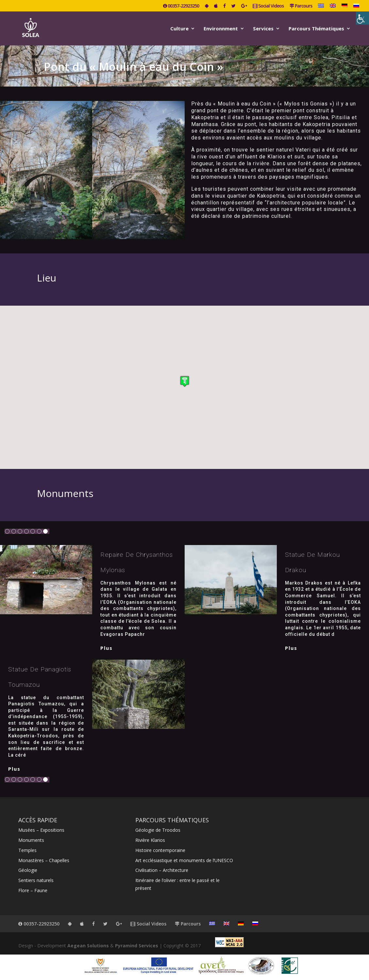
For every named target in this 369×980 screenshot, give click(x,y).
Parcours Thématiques (316, 29)
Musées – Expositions (41, 830)
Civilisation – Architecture (162, 870)
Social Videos (268, 6)
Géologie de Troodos (158, 830)
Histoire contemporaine (160, 850)
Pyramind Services (137, 946)
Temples (27, 850)
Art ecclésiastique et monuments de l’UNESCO (184, 860)
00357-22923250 (181, 6)
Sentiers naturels (36, 880)
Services (263, 29)
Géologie (28, 870)
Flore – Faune (33, 890)
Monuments (31, 840)
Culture (179, 29)
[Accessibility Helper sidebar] (362, 18)
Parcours (301, 6)
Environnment (221, 29)
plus (107, 648)
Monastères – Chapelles (44, 860)
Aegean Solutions (88, 946)
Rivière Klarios (150, 840)
